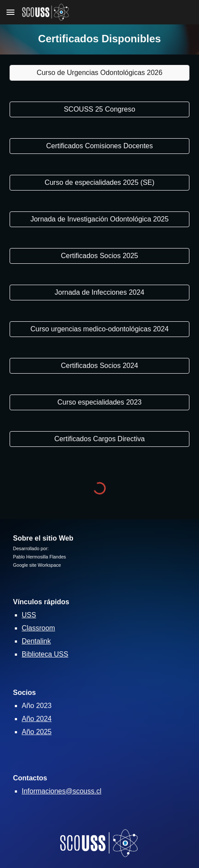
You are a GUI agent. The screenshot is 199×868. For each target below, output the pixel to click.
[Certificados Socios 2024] (100, 366)
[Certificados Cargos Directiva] (100, 439)
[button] (10, 12)
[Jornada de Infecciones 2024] (100, 293)
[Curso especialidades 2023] (100, 402)
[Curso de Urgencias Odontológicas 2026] (100, 73)
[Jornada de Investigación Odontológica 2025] (100, 219)
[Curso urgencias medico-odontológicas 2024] (100, 329)
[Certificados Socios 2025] (100, 256)
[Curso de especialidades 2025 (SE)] (100, 183)
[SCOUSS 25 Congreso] (100, 109)
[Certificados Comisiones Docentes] (100, 146)
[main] (100, 39)
